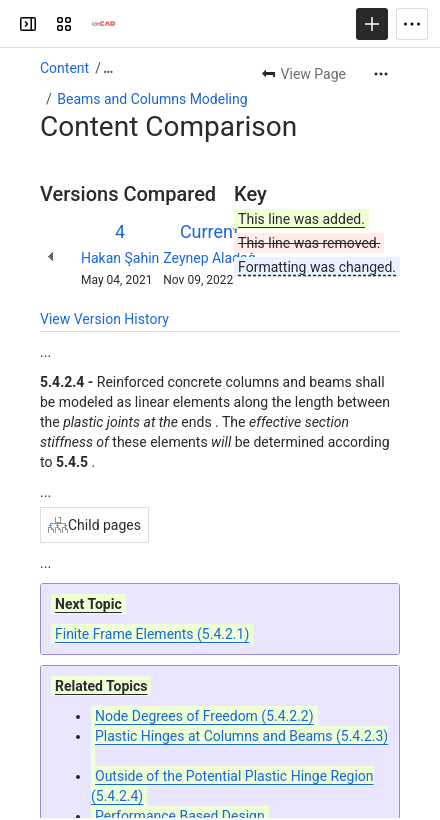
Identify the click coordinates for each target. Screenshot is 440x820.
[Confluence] (104, 24)
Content (64, 68)
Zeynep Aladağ (209, 258)
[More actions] (381, 74)
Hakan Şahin (120, 258)
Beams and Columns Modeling (152, 99)
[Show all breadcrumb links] (108, 68)
